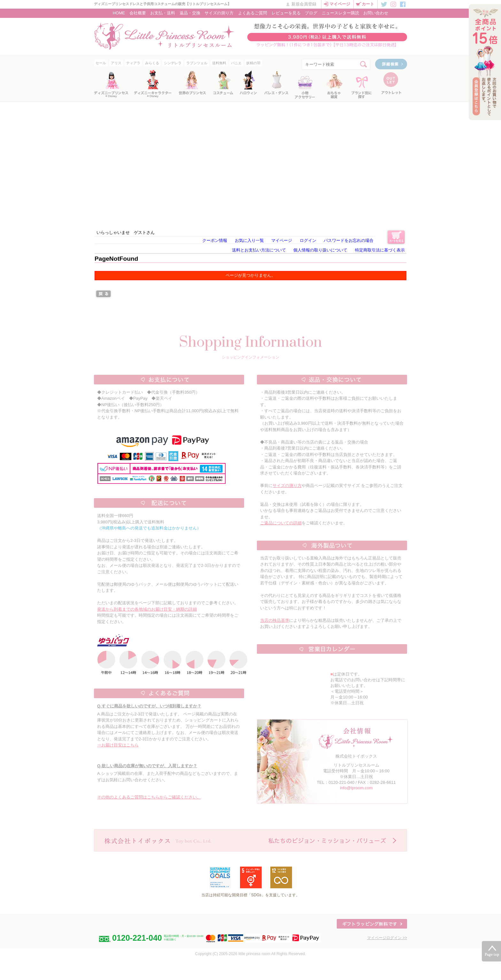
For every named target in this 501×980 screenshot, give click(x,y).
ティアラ (133, 63)
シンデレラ (173, 63)
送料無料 (219, 63)
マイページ (340, 4)
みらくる (152, 63)
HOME (119, 13)
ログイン (308, 240)
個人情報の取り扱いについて (320, 250)
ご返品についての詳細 (281, 523)
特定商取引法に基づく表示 (380, 250)
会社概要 (138, 13)
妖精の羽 (253, 63)
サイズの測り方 (219, 13)
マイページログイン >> (387, 938)
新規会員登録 (304, 4)
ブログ (311, 13)
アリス (116, 63)
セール (101, 63)
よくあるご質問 (253, 13)
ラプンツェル (197, 63)
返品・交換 (190, 13)
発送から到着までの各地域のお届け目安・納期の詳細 (147, 609)
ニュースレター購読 (340, 13)
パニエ (236, 63)
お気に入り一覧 (249, 240)
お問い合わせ (376, 13)
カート (368, 4)
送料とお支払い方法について (259, 250)
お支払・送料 (163, 13)
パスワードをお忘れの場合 (349, 240)
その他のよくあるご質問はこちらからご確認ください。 (149, 797)
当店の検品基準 (275, 620)
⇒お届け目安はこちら (118, 745)
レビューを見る (286, 13)
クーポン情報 (215, 240)
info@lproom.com (356, 788)
